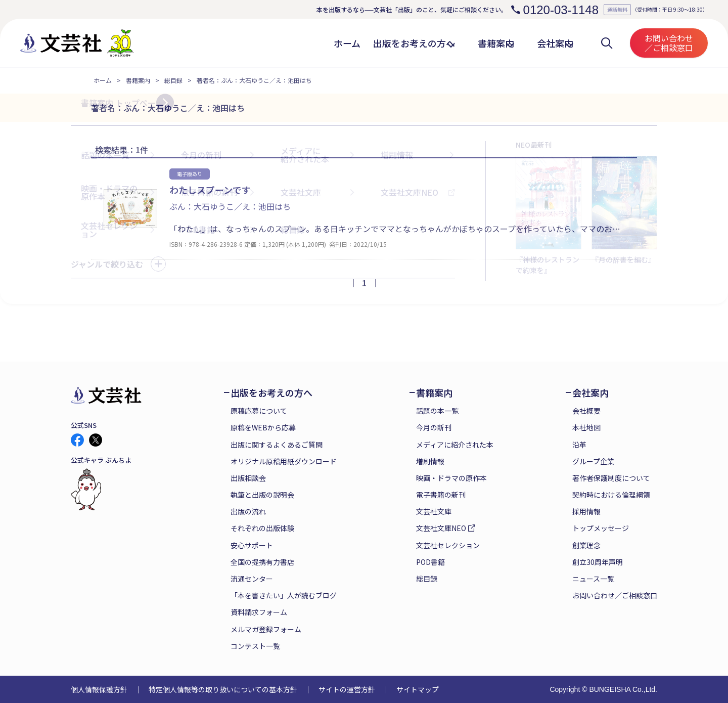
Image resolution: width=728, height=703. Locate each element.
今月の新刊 (434, 427)
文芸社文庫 (434, 511)
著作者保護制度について (611, 478)
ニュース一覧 (593, 579)
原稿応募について (259, 411)
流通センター (252, 579)
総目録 (173, 80)
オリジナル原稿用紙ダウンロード (284, 461)
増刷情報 (430, 461)
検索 (607, 43)
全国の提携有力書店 (262, 562)
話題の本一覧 (437, 411)
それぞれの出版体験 (262, 528)
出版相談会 (248, 478)
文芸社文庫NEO (441, 528)
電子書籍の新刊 (441, 495)
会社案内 (590, 393)
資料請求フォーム (259, 612)
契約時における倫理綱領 (611, 495)
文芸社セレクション (448, 545)
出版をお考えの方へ (271, 393)
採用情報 (586, 511)
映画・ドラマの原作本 (451, 478)
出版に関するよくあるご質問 (277, 445)
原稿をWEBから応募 (263, 427)
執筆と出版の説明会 (262, 495)
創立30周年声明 (598, 562)
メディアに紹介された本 (455, 445)
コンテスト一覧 (255, 646)
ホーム (103, 80)
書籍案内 (138, 80)
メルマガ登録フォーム (266, 629)
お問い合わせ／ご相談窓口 (669, 43)
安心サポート (252, 545)
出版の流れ (248, 511)
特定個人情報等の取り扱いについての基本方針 (223, 689)
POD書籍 (430, 562)
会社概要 (586, 411)
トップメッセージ (601, 528)
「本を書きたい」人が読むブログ (284, 595)
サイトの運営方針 (347, 689)
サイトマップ (418, 689)
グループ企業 (593, 461)
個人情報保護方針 (99, 689)
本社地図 (586, 427)
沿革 (579, 445)
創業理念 (586, 545)
